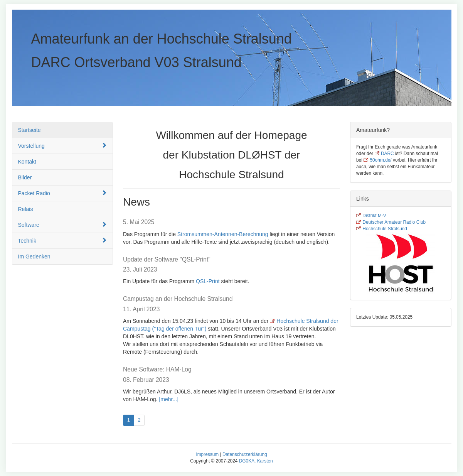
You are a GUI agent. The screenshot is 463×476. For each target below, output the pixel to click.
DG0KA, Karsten (256, 461)
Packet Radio (63, 193)
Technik (63, 241)
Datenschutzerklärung (245, 454)
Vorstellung (63, 146)
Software (63, 225)
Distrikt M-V (374, 216)
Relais (26, 209)
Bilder (25, 177)
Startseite (29, 130)
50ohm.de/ (381, 160)
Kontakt (27, 162)
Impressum (207, 454)
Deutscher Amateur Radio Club (394, 222)
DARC (387, 154)
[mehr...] (169, 399)
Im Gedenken (34, 257)
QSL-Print (208, 281)
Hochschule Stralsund (385, 229)
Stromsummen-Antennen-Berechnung (223, 234)
